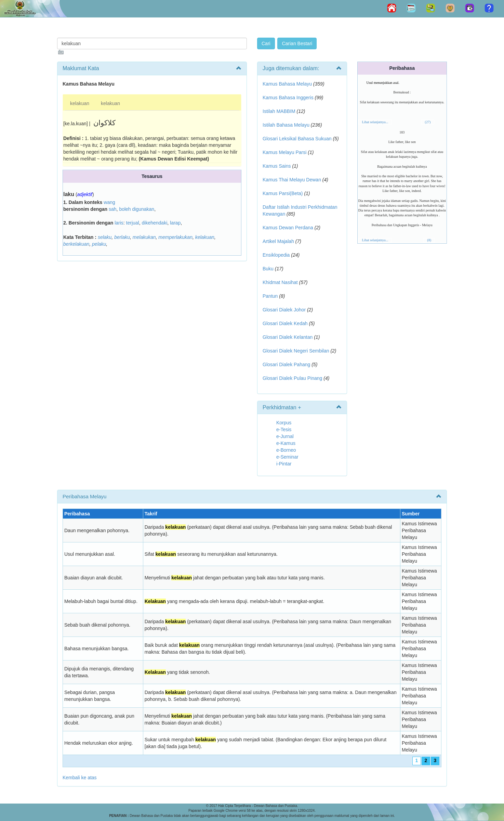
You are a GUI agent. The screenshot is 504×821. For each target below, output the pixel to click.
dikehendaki (155, 223)
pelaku (99, 244)
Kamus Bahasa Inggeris (288, 98)
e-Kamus (286, 443)
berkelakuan (76, 244)
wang (109, 202)
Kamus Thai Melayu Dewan (292, 180)
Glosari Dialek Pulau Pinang (292, 378)
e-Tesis (284, 429)
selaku (105, 237)
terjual (133, 223)
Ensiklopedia (276, 255)
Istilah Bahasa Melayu (286, 125)
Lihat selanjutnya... (375, 122)
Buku (268, 269)
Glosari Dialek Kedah (285, 323)
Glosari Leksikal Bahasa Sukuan (297, 139)
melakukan (144, 237)
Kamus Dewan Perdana (288, 228)
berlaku (122, 237)
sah (113, 209)
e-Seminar (287, 457)
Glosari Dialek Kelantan (288, 337)
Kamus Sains (277, 166)
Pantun (270, 296)
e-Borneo (286, 450)
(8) (429, 240)
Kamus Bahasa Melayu (288, 84)
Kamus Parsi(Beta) (283, 193)
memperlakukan (175, 237)
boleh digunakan (137, 209)
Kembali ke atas (80, 778)
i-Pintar (284, 464)
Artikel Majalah (278, 241)
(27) (428, 122)
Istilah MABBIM (279, 111)
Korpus (284, 423)
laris (119, 223)
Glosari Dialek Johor (284, 310)
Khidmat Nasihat (280, 282)
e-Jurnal (285, 436)
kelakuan (80, 103)
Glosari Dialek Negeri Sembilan (296, 351)
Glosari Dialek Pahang (286, 364)
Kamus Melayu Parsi (284, 152)
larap (175, 223)
